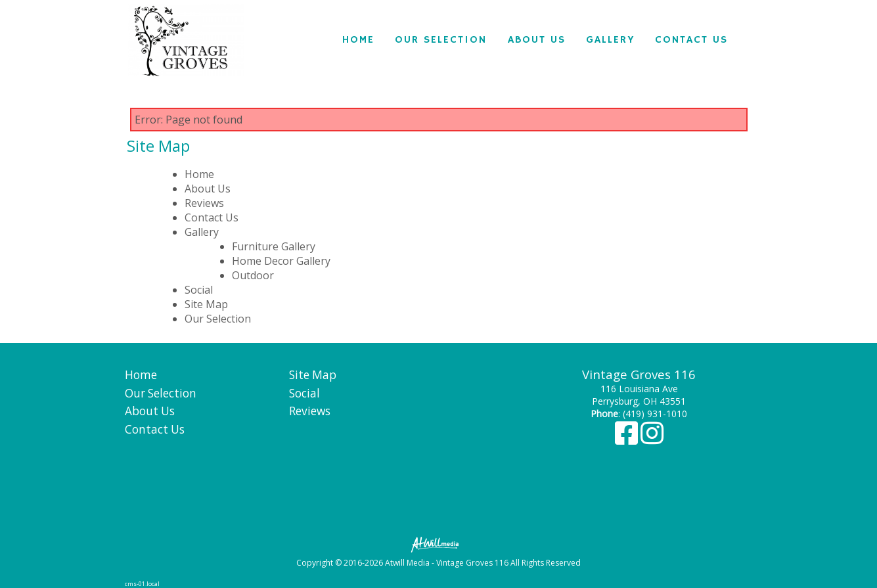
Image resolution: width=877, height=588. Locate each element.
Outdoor (253, 275)
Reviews (204, 203)
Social (199, 290)
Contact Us (691, 40)
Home (358, 40)
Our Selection (441, 40)
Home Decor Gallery (281, 261)
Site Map (206, 304)
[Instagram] (652, 439)
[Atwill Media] (439, 544)
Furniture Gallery (274, 246)
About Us (537, 40)
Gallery (610, 40)
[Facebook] (628, 439)
